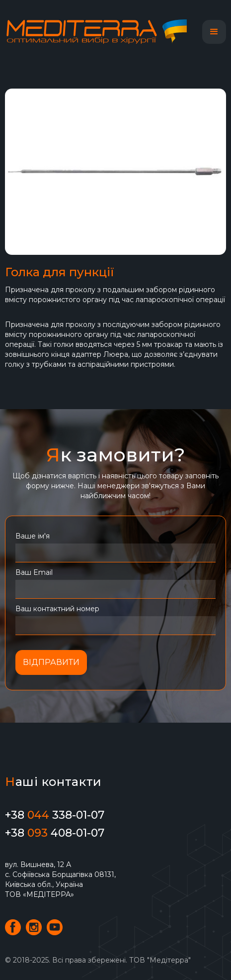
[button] (214, 32)
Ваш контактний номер (57, 609)
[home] (101, 32)
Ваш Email (34, 572)
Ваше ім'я (33, 536)
